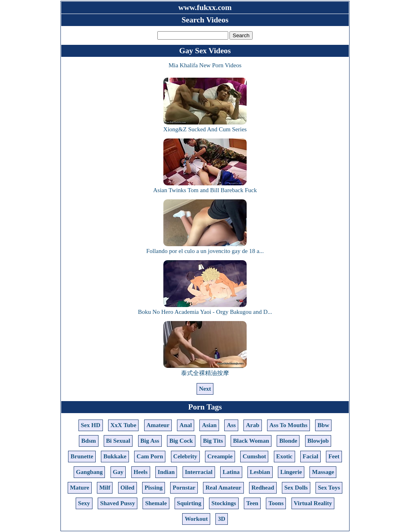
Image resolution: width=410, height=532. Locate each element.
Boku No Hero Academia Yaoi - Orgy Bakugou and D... (205, 308)
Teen (252, 503)
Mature (80, 488)
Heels (141, 472)
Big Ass (150, 441)
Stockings (224, 503)
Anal (186, 425)
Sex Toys (329, 488)
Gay (118, 472)
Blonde (288, 441)
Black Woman (251, 441)
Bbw (323, 425)
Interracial (199, 472)
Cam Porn (150, 456)
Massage (323, 472)
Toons (276, 503)
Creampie (220, 456)
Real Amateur (223, 488)
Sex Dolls (296, 488)
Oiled (128, 488)
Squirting (189, 503)
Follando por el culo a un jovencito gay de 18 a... (205, 248)
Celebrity (185, 456)
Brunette (82, 456)
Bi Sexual (118, 441)
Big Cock (181, 441)
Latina (231, 472)
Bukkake (115, 456)
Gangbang (89, 472)
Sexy (84, 503)
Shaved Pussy (118, 503)
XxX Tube (124, 425)
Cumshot (254, 456)
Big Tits (213, 441)
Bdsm (89, 441)
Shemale (156, 503)
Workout (196, 519)
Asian (209, 425)
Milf (105, 488)
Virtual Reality (313, 503)
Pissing (154, 488)
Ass (231, 425)
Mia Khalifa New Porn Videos (205, 65)
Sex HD (91, 425)
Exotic (284, 456)
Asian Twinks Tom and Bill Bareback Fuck (205, 187)
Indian (166, 472)
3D (221, 519)
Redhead (263, 488)
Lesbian (260, 472)
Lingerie (291, 472)
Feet (334, 456)
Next (205, 389)
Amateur (158, 425)
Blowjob (318, 441)
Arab (252, 425)
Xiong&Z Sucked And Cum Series (205, 126)
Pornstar (184, 488)
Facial (311, 456)
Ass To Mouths (288, 425)
